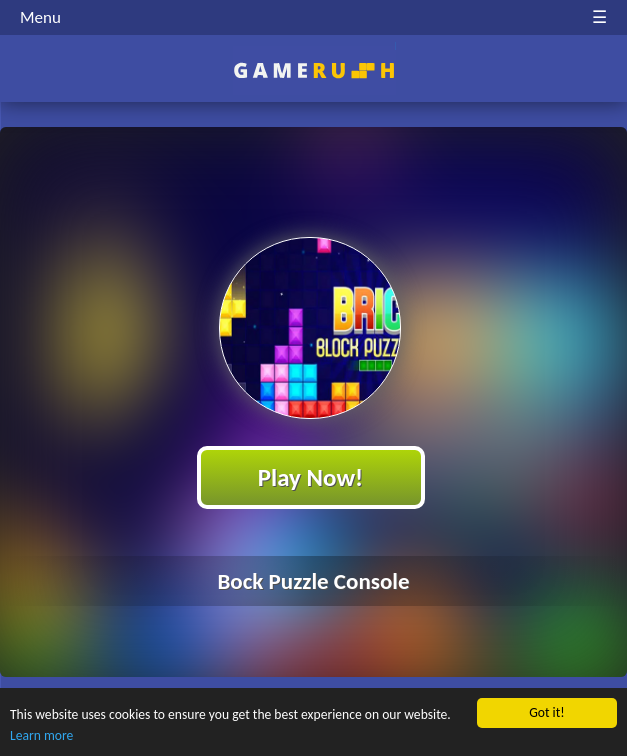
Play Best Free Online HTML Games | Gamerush (313, 70)
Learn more (41, 736)
